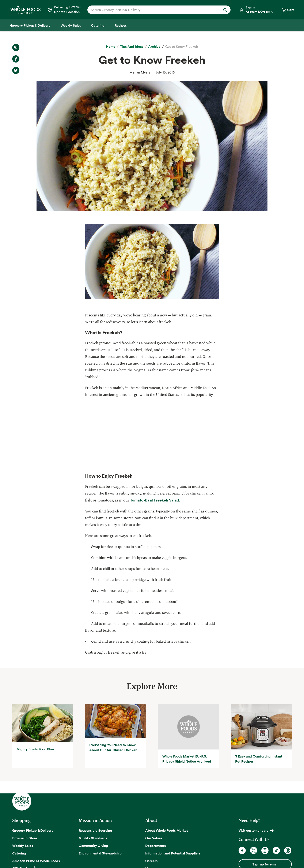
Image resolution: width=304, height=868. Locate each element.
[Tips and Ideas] (132, 47)
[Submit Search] (225, 10)
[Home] (111, 47)
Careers (151, 861)
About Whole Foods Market (167, 830)
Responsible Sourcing (95, 830)
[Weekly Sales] (71, 25)
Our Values (154, 838)
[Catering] (98, 25)
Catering (19, 853)
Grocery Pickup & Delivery (33, 830)
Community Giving (93, 846)
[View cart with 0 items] (288, 10)
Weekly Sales (23, 846)
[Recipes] (121, 25)
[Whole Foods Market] (25, 10)
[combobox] (152, 10)
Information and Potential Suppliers (173, 853)
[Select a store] (64, 10)
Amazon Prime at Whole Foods (36, 861)
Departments (155, 846)
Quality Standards (93, 838)
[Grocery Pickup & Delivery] (30, 25)
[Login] (257, 10)
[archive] (154, 47)
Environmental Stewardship (100, 853)
